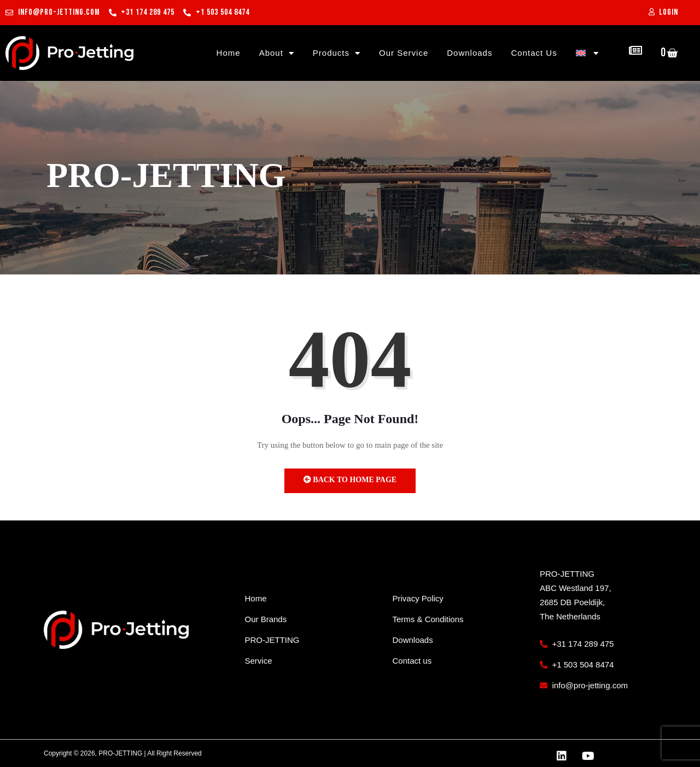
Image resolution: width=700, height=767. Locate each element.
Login (669, 12)
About (277, 53)
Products (337, 53)
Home (229, 53)
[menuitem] (588, 53)
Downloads (469, 53)
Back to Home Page (350, 480)
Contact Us (534, 53)
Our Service (404, 53)
